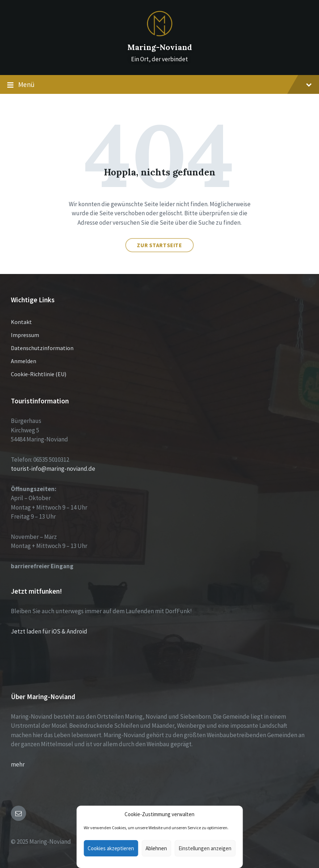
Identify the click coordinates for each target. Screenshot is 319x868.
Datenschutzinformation (42, 348)
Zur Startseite (159, 245)
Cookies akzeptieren (111, 848)
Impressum (25, 335)
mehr (18, 764)
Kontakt (21, 322)
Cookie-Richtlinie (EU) (39, 374)
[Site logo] (160, 34)
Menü (159, 85)
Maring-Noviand (160, 47)
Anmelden (24, 361)
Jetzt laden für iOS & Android (49, 631)
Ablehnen (156, 848)
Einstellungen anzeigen (205, 848)
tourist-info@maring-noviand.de (53, 469)
